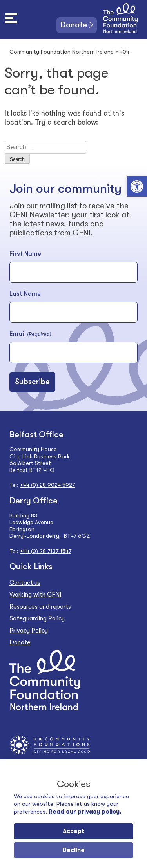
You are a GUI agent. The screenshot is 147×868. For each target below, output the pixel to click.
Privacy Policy (29, 631)
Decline (73, 850)
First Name (25, 254)
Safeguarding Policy (37, 618)
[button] (137, 186)
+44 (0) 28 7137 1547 (46, 551)
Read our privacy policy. (85, 812)
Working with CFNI (35, 595)
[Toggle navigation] (11, 18)
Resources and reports (40, 607)
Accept (73, 831)
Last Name (25, 294)
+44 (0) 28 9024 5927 (47, 485)
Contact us (25, 583)
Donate (74, 25)
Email (30, 334)
